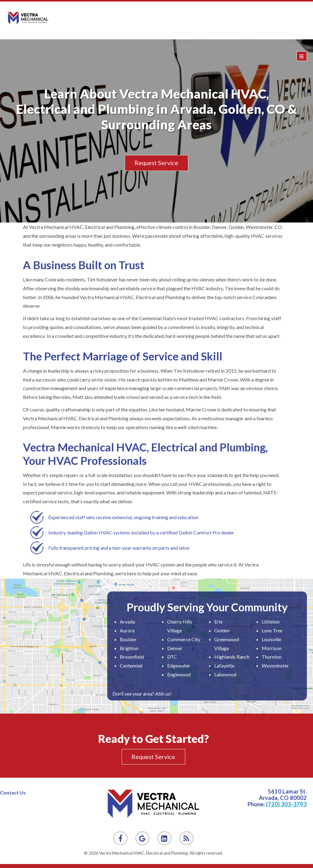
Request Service (156, 163)
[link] (186, 838)
